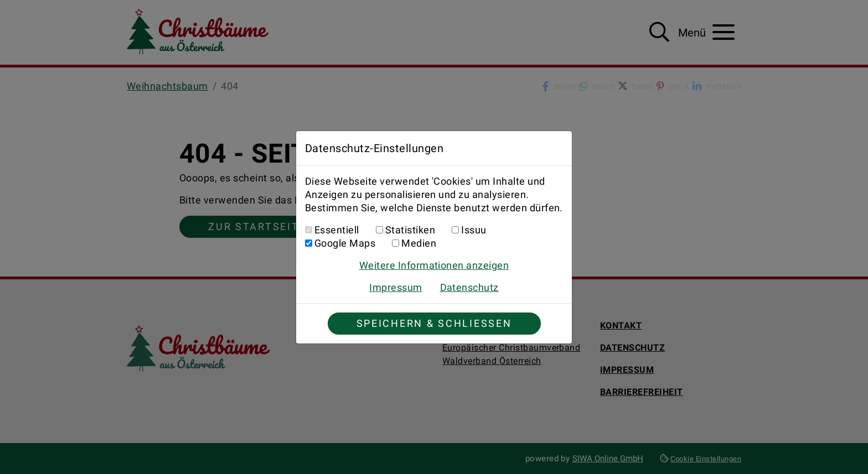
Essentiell (337, 230)
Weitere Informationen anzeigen (434, 265)
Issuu (474, 230)
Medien (419, 243)
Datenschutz (469, 287)
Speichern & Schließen (434, 323)
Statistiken (410, 230)
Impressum (396, 287)
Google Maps (345, 243)
